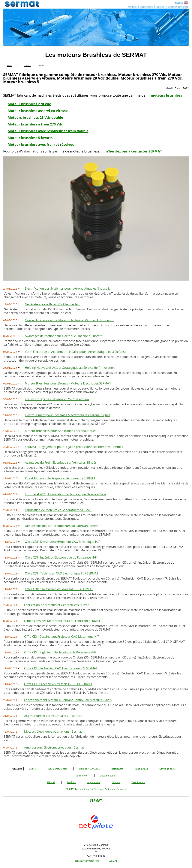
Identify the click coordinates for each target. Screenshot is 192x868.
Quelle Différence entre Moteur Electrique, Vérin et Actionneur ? (69, 320)
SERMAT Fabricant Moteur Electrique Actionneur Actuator (96, 789)
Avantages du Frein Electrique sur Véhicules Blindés (61, 463)
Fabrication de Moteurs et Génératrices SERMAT (58, 510)
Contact (116, 782)
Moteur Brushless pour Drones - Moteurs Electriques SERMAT (68, 383)
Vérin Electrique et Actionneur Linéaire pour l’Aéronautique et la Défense (76, 352)
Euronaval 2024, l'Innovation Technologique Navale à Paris (66, 494)
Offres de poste (167, 769)
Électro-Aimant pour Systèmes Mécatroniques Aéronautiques (67, 415)
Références (117, 769)
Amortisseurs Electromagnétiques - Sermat (54, 747)
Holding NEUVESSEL (89, 769)
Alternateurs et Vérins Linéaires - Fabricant (54, 716)
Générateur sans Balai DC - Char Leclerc (53, 304)
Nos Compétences (58, 769)
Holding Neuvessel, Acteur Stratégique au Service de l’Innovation (70, 368)
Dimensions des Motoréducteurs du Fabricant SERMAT (63, 526)
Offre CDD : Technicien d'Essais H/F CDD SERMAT (59, 589)
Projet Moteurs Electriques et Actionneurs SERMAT (60, 478)
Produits (71, 782)
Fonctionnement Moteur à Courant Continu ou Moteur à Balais (68, 700)
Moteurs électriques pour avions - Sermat (53, 731)
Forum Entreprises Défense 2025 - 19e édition (57, 399)
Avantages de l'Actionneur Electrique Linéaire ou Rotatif (64, 336)
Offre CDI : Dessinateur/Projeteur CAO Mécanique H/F (62, 542)
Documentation (108, 776)
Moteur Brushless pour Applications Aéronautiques (61, 431)
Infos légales (141, 769)
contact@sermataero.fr (87, 861)
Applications (94, 782)
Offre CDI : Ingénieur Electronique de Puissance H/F (61, 557)
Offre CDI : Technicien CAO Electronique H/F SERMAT (62, 573)
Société (33, 769)
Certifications (139, 782)
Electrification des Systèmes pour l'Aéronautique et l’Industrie (68, 288)
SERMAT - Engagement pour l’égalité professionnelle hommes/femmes (74, 447)
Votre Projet (82, 776)
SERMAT (51, 782)
